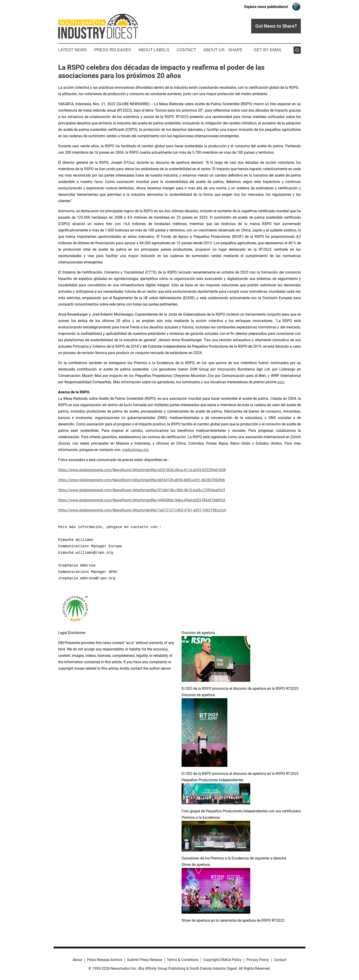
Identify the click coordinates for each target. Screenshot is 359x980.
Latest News (72, 50)
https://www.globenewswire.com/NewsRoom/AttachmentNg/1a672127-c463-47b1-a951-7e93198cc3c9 (142, 510)
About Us (214, 50)
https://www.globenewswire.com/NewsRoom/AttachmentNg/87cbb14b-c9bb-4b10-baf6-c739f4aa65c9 (142, 490)
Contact (186, 50)
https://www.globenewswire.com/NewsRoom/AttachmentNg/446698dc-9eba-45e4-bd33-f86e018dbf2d (142, 500)
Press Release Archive (105, 960)
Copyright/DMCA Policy (222, 960)
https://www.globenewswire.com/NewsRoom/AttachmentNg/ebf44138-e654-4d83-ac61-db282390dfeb (142, 480)
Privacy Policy (258, 960)
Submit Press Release (145, 960)
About (77, 960)
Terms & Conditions (183, 960)
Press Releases (113, 50)
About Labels (154, 50)
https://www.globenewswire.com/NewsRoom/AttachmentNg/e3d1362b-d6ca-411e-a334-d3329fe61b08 (142, 470)
